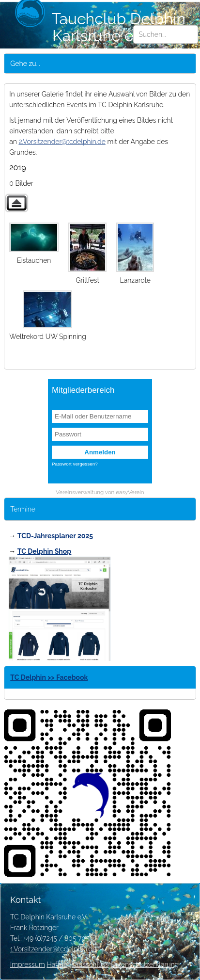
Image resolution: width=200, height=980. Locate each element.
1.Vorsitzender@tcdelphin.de (53, 949)
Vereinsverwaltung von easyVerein (100, 492)
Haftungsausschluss (77, 964)
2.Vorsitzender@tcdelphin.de (62, 142)
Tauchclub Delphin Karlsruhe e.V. (100, 27)
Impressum (28, 964)
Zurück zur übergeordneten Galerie (16, 203)
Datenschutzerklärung (145, 964)
